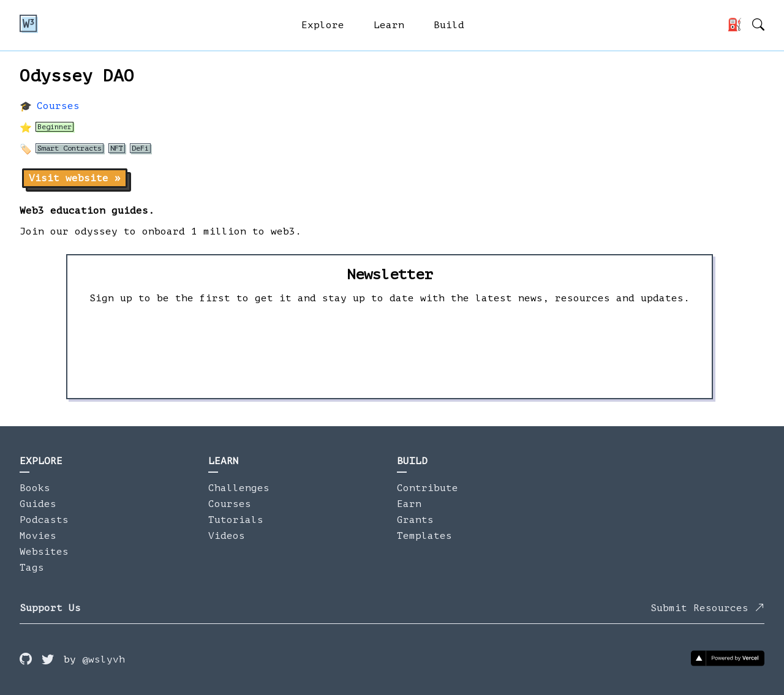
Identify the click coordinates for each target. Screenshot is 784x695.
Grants (415, 520)
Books (35, 488)
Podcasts (44, 520)
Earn (409, 504)
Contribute (428, 488)
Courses (58, 106)
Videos (227, 536)
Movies (38, 536)
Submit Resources (707, 608)
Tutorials (236, 520)
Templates (424, 536)
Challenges (239, 488)
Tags (32, 568)
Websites (44, 552)
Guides (38, 504)
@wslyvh (104, 659)
